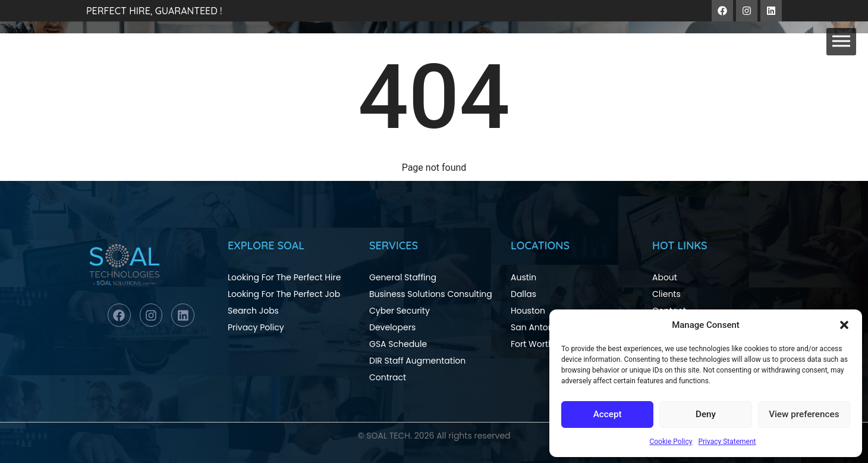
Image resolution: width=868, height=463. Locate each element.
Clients (666, 294)
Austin (523, 277)
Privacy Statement (727, 442)
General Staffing (403, 277)
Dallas (523, 294)
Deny (706, 415)
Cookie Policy (671, 442)
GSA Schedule (398, 344)
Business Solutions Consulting (431, 294)
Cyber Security (400, 311)
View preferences (804, 415)
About (665, 277)
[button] (844, 325)
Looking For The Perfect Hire (284, 277)
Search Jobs (253, 311)
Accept (607, 415)
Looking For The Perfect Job (284, 294)
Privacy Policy (256, 327)
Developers (392, 327)
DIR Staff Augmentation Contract (417, 369)
